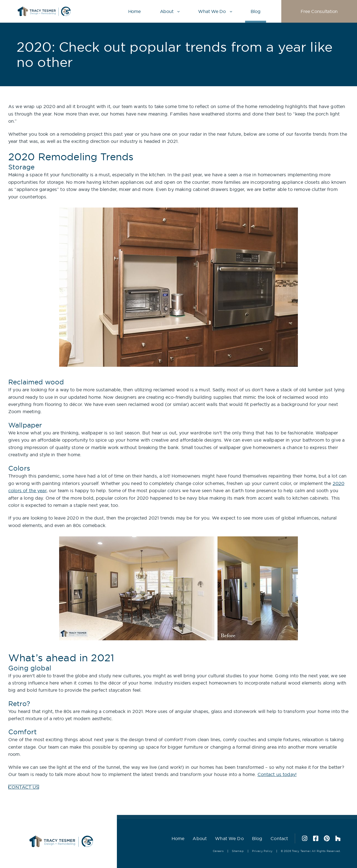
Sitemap (238, 851)
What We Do (212, 11)
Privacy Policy (262, 851)
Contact (279, 838)
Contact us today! (277, 774)
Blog (256, 11)
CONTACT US (24, 787)
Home (134, 11)
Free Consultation (319, 11)
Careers (218, 851)
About (167, 11)
